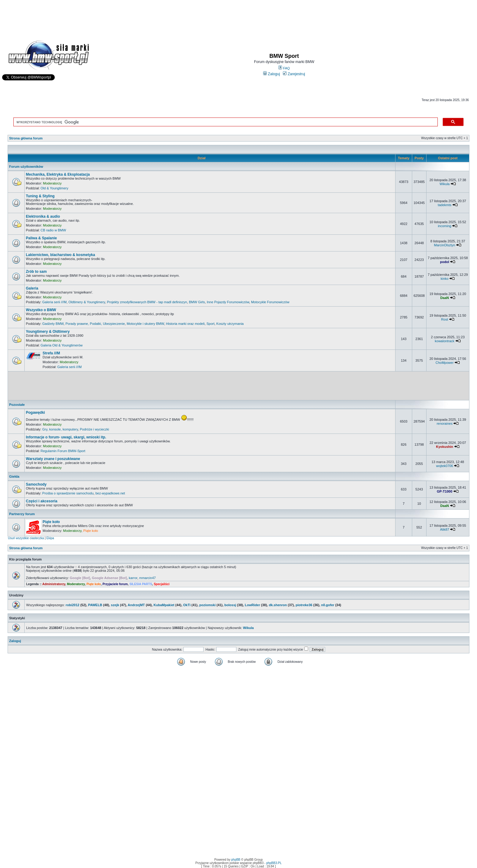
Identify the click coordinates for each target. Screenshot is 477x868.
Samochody (36, 484)
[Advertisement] (238, 17)
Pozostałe (17, 405)
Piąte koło (51, 522)
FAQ (284, 68)
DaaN (444, 298)
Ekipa (50, 538)
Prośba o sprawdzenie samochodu (68, 493)
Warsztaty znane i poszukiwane (53, 459)
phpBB (236, 860)
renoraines (444, 423)
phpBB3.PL (274, 863)
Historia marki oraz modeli (185, 324)
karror (133, 578)
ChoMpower (445, 363)
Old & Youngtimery (54, 188)
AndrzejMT (136, 605)
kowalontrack (444, 341)
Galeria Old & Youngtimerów (61, 345)
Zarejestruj (294, 74)
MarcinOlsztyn (445, 245)
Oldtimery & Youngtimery (87, 302)
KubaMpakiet (164, 605)
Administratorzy (54, 584)
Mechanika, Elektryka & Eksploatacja (58, 174)
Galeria (32, 288)
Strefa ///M (51, 353)
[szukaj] (224, 122)
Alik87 (444, 529)
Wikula (445, 184)
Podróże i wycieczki (95, 429)
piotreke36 (304, 605)
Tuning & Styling (40, 196)
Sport (211, 324)
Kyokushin (444, 447)
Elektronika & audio (43, 216)
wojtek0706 (445, 466)
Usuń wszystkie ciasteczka (26, 538)
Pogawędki (35, 413)
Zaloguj (272, 74)
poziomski (207, 605)
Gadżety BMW (53, 324)
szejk (115, 605)
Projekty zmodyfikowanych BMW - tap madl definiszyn (147, 302)
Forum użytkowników (26, 167)
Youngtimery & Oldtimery (48, 332)
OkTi (187, 605)
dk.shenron (278, 605)
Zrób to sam (36, 272)
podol (444, 262)
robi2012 (73, 605)
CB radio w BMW (53, 230)
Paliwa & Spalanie (41, 238)
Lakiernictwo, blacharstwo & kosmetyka (60, 255)
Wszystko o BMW (41, 310)
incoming (444, 226)
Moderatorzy (52, 183)
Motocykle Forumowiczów (270, 302)
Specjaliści (162, 584)
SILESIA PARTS (141, 584)
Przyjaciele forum (115, 584)
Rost (445, 319)
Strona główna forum (26, 138)
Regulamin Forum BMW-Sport (63, 451)
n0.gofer (327, 605)
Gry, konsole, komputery (60, 429)
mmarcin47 (148, 578)
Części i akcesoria (42, 501)
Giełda (14, 476)
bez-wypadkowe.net (110, 493)
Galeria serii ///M (54, 302)
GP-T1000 (445, 491)
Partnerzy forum (22, 514)
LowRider (252, 605)
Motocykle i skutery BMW (145, 324)
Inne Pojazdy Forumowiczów (228, 302)
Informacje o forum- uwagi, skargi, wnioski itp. (66, 437)
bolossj (230, 605)
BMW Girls (197, 302)
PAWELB (95, 605)
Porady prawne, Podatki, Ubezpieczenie (95, 324)
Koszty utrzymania (230, 324)
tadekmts (445, 205)
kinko (445, 279)
